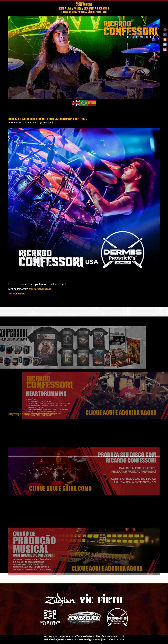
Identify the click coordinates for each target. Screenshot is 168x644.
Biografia (89, 8)
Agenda (78, 8)
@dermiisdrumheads (40, 289)
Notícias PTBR (16, 294)
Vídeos (91, 12)
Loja (69, 8)
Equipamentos (69, 12)
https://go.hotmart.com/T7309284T (32, 400)
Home (61, 8)
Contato (102, 12)
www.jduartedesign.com (109, 640)
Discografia (103, 8)
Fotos (82, 12)
